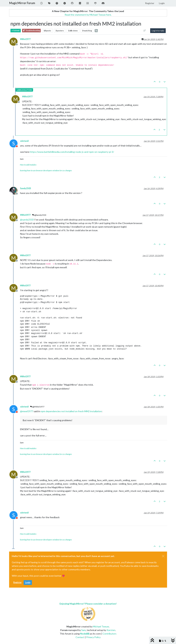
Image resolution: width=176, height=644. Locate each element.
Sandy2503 (25, 188)
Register (17, 582)
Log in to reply (158, 31)
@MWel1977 (37, 407)
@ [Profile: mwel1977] (27, 411)
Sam (84, 630)
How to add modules (28, 165)
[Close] (163, 556)
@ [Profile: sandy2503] (27, 220)
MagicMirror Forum (22, 3)
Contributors (110, 634)
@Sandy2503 (39, 215)
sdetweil (24, 141)
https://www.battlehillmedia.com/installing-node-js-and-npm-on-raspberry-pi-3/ (72, 152)
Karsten (111, 630)
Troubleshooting (31, 31)
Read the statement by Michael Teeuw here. (88, 15)
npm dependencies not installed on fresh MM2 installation (71, 411)
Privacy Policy (93, 637)
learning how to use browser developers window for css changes (46, 170)
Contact (80, 637)
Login (28, 582)
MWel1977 (25, 39)
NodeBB (85, 634)
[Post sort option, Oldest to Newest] (145, 31)
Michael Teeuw (101, 626)
